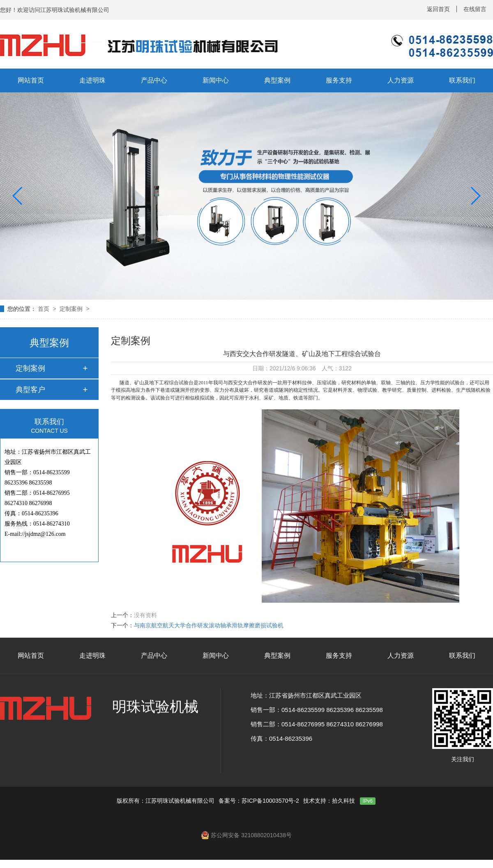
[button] (18, 196)
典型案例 (277, 80)
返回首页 (438, 9)
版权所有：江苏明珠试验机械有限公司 (166, 801)
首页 (44, 309)
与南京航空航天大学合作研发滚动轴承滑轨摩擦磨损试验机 (209, 625)
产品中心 (154, 80)
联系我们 (462, 80)
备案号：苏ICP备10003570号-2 (259, 801)
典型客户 (30, 390)
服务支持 (339, 80)
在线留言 (475, 9)
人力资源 (401, 80)
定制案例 (72, 309)
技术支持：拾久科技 (329, 801)
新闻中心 (216, 80)
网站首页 (31, 80)
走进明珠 (92, 80)
